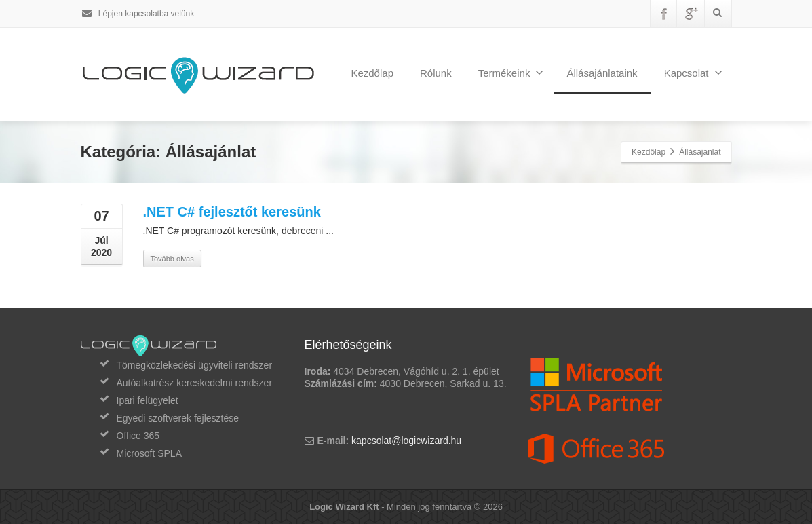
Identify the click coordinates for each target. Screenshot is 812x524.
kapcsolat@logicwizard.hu (406, 441)
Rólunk (436, 73)
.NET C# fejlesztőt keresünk (232, 212)
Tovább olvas (172, 259)
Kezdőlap (372, 73)
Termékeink (511, 73)
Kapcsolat (693, 73)
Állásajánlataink (602, 73)
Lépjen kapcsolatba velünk (138, 14)
